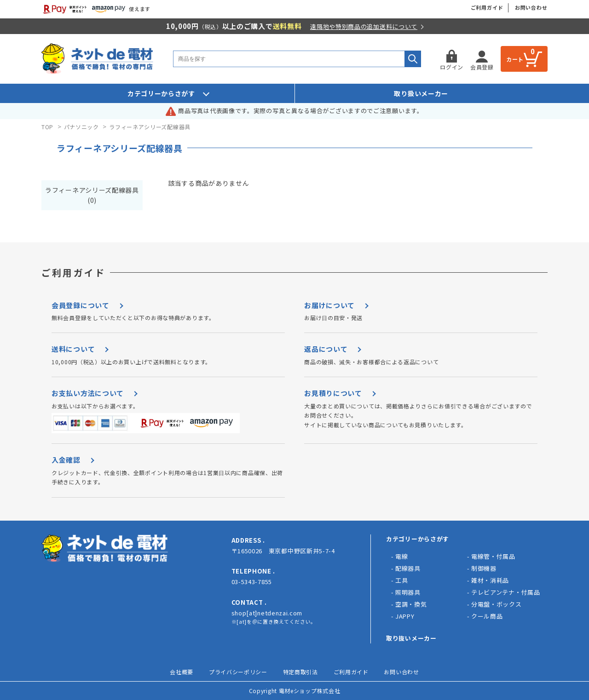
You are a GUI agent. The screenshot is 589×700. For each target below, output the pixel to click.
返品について (326, 349)
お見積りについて (333, 393)
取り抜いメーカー (411, 638)
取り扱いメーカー (421, 93)
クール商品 (487, 616)
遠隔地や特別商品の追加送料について (364, 26)
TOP (47, 127)
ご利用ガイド (487, 7)
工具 (401, 580)
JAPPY (405, 616)
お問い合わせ (531, 7)
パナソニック (81, 127)
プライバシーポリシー (238, 672)
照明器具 (408, 592)
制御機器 (484, 568)
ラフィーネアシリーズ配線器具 (150, 127)
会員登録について (81, 305)
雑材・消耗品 (490, 580)
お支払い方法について (88, 393)
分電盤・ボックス (497, 604)
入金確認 (66, 460)
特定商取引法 (300, 672)
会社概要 (182, 672)
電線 (401, 556)
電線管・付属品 (493, 556)
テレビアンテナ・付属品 (506, 592)
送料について (73, 349)
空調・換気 (411, 604)
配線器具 (408, 568)
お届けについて (329, 305)
